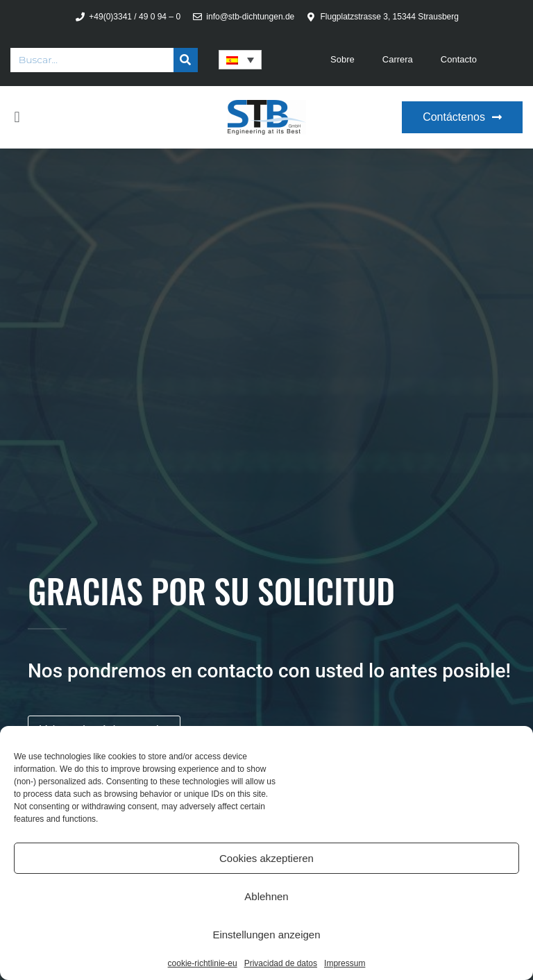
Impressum (345, 963)
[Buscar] (186, 60)
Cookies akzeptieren (266, 858)
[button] (17, 118)
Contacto (459, 59)
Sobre (342, 59)
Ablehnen (266, 896)
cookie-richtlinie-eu (203, 963)
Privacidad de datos (281, 963)
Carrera (398, 59)
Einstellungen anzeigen (266, 935)
